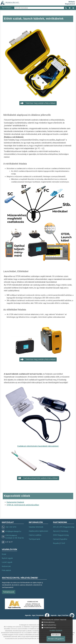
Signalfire (64, 539)
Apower (56, 531)
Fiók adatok (6, 570)
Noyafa (56, 543)
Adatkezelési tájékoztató (38, 531)
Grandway (64, 531)
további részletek (56, 630)
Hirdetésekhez (50, 628)
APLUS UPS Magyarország (64, 527)
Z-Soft (63, 543)
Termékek (7, 8)
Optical (56, 539)
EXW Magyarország (61, 535)
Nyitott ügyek (7, 558)
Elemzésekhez (50, 625)
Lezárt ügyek (7, 562)
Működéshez (49, 622)
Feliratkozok (9, 592)
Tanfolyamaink (34, 539)
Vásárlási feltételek (36, 527)
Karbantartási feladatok (15, 502)
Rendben (56, 635)
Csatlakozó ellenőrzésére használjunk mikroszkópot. (38, 446)
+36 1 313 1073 (11, 527)
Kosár (4, 554)
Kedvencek (6, 566)
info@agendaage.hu (13, 531)
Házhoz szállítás (35, 535)
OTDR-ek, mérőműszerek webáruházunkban (23, 505)
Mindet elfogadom (56, 639)
